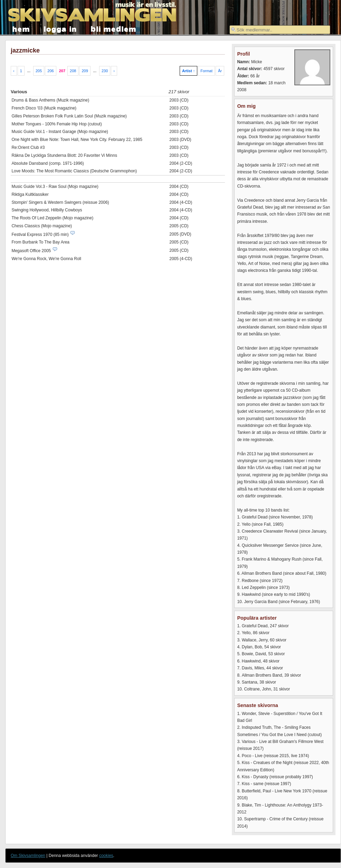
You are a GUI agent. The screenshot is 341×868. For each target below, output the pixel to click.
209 (85, 71)
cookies (106, 856)
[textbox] (280, 30)
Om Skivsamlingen (28, 856)
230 (105, 71)
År (220, 71)
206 (50, 71)
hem (21, 28)
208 (73, 71)
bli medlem (114, 28)
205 (39, 71)
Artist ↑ (188, 71)
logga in (60, 28)
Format (206, 71)
